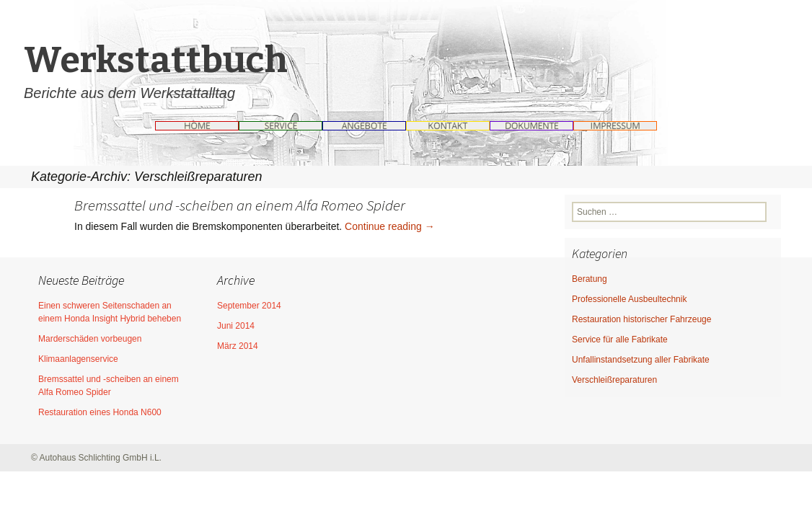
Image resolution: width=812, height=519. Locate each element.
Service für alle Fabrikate (620, 340)
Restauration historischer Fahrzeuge (641, 319)
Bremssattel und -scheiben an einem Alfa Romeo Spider (240, 205)
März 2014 (238, 346)
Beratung (590, 279)
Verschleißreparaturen (614, 380)
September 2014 (249, 306)
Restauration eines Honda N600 (100, 412)
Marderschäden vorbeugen (90, 339)
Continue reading (390, 226)
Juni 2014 (236, 326)
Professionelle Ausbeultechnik (629, 299)
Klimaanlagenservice (78, 359)
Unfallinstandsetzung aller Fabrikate (641, 360)
